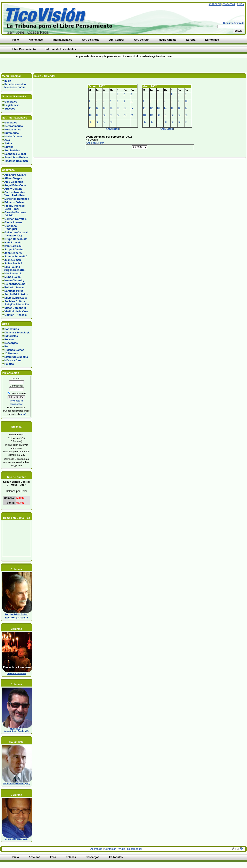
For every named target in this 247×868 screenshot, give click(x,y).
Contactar (229, 4)
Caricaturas (12, 329)
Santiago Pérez (14, 291)
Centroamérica (14, 126)
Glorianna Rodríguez (10, 227)
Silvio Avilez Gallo (16, 298)
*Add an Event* (95, 143)
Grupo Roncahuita (16, 239)
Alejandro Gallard (15, 175)
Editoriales (11, 336)
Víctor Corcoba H (15, 308)
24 (132, 115)
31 (186, 122)
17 (132, 108)
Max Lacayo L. (13, 273)
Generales (11, 102)
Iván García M (13, 246)
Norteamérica (13, 129)
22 (118, 115)
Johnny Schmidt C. (16, 256)
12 (97, 108)
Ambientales (12, 150)
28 (111, 122)
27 (104, 122)
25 (90, 122)
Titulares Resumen (16, 161)
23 (125, 115)
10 (132, 101)
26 (97, 122)
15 (118, 108)
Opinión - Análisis (16, 315)
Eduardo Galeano (15, 202)
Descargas (11, 343)
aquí (23, 414)
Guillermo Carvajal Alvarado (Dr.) (15, 234)
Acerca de (215, 4)
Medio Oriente (13, 136)
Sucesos (10, 109)
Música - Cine (13, 360)
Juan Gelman (13, 260)
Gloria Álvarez (13, 222)
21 (111, 115)
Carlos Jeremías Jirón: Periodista (14, 194)
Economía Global (15, 154)
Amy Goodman (14, 182)
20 (104, 115)
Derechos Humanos (17, 199)
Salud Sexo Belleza (17, 157)
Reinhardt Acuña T (16, 284)
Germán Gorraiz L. (16, 219)
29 (172, 122)
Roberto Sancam (15, 287)
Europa (9, 147)
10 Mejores (11, 353)
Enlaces (9, 339)
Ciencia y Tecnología (17, 332)
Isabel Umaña (13, 242)
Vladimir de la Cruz (16, 311)
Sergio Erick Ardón (16, 294)
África (8, 143)
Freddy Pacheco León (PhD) (14, 207)
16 (125, 108)
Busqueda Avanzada (234, 23)
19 (97, 115)
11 (90, 108)
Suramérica (12, 133)
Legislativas (12, 105)
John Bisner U (13, 253)
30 (179, 122)
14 (111, 108)
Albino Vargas (13, 178)
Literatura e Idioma (16, 357)
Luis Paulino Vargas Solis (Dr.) (14, 268)
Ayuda (240, 4)
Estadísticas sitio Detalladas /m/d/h (14, 86)
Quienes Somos (14, 350)
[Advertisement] (59, 65)
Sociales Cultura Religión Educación (16, 303)
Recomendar (135, 849)
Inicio (8, 81)
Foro (7, 346)
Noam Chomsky (14, 280)
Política (9, 364)
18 (90, 115)
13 (104, 108)
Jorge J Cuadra (14, 249)
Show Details (113, 129)
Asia (7, 140)
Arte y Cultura (13, 189)
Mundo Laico (13, 277)
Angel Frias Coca (15, 185)
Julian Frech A (14, 263)
